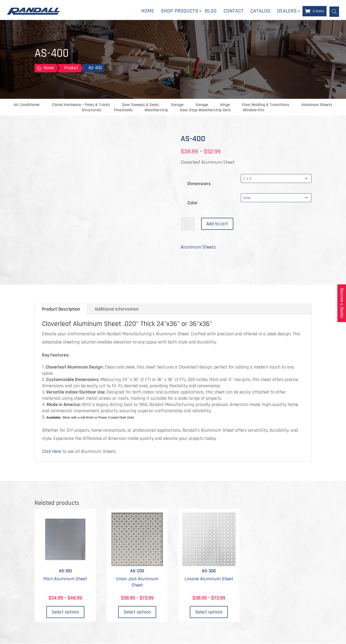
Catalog (260, 11)
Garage (177, 105)
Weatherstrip (156, 111)
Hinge (225, 105)
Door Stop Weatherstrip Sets (205, 111)
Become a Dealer (342, 303)
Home (148, 11)
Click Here (52, 452)
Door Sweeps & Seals (141, 105)
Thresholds (123, 111)
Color (193, 203)
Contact (234, 11)
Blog (211, 11)
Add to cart (217, 224)
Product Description (61, 310)
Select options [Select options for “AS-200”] (137, 613)
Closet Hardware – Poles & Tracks (81, 105)
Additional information (117, 310)
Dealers (287, 11)
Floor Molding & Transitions (266, 105)
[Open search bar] (334, 11)
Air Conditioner (27, 105)
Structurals (92, 111)
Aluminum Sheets (317, 105)
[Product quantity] (188, 224)
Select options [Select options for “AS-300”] (209, 613)
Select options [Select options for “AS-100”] (65, 613)
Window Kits (254, 111)
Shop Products (179, 11)
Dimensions (199, 184)
